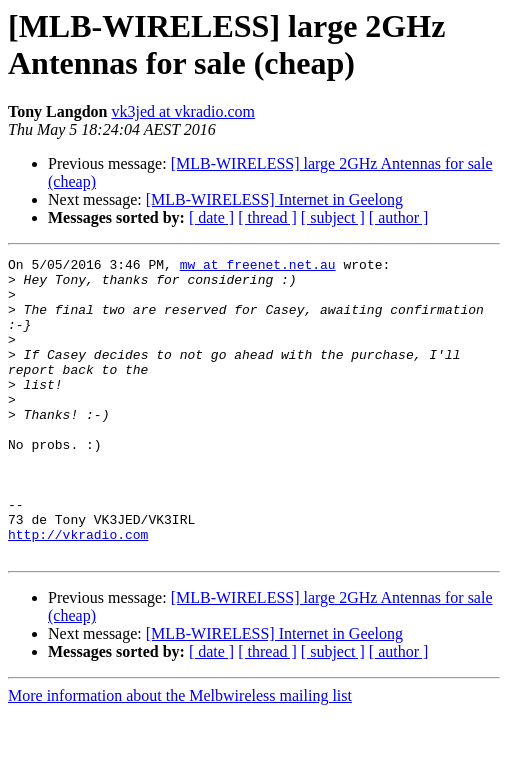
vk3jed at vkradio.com (183, 111)
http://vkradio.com (78, 591)
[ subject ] (333, 217)
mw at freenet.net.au (258, 267)
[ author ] (399, 217)
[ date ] (211, 217)
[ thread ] (267, 217)
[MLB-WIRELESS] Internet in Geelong (274, 199)
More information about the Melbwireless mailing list (180, 755)
